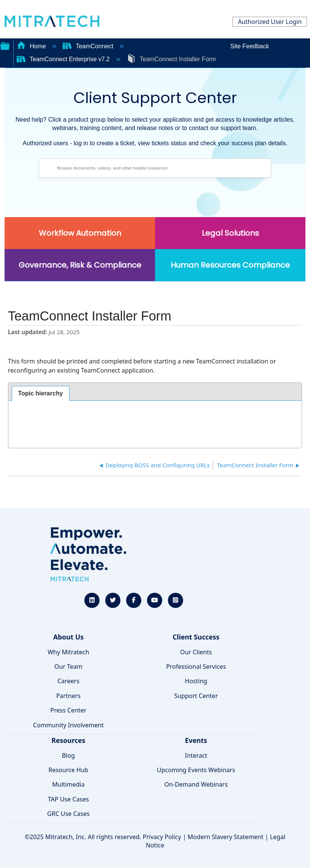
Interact (196, 755)
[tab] (41, 394)
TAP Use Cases (68, 799)
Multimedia (68, 784)
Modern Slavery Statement (226, 837)
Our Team (68, 666)
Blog (68, 755)
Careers (68, 681)
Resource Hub (69, 770)
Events (196, 740)
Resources (68, 740)
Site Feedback (250, 46)
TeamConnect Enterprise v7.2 (64, 59)
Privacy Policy (162, 837)
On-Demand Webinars (196, 784)
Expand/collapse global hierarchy (5, 45)
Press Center (69, 710)
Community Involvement (68, 725)
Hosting (196, 681)
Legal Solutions (230, 233)
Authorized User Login (270, 22)
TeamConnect (89, 46)
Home (32, 46)
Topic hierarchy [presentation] (41, 393)
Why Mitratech (68, 652)
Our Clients (196, 652)
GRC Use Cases (68, 814)
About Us (68, 637)
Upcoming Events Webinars (196, 770)
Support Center (196, 696)
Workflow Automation (80, 233)
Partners (68, 696)
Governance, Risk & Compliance (80, 265)
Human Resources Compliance (230, 265)
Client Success (196, 637)
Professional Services (196, 666)
